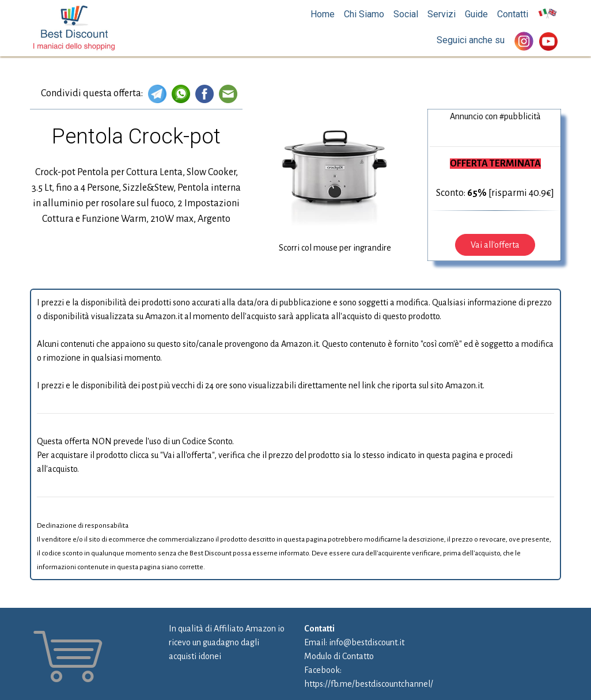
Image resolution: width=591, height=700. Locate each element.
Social (406, 14)
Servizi (442, 14)
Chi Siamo (364, 14)
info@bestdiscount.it (367, 642)
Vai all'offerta (495, 245)
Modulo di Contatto (339, 656)
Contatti (513, 14)
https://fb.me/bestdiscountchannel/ (369, 684)
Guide (476, 14)
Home (323, 14)
